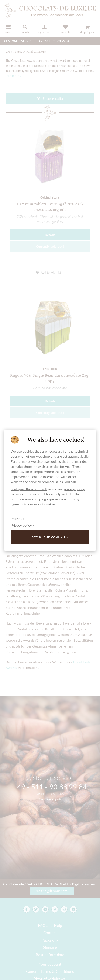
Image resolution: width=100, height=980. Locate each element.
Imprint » (17, 518)
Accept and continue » (50, 537)
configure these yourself (29, 489)
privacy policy (74, 489)
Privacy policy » (22, 525)
